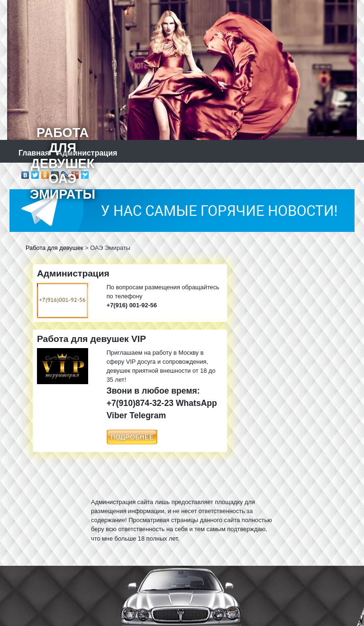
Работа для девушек (55, 248)
